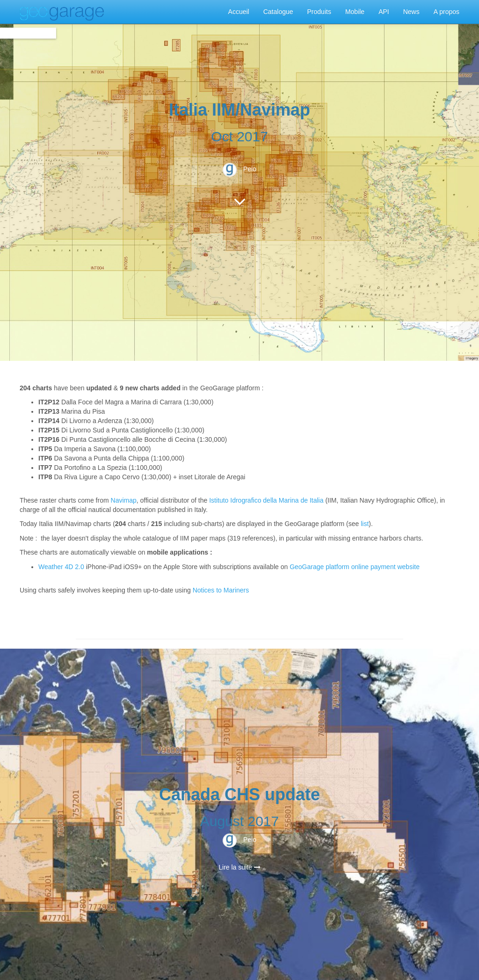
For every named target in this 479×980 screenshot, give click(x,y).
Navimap (124, 500)
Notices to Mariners (221, 590)
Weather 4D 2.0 (62, 567)
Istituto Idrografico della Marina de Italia (266, 500)
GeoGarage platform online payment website (355, 567)
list (365, 524)
